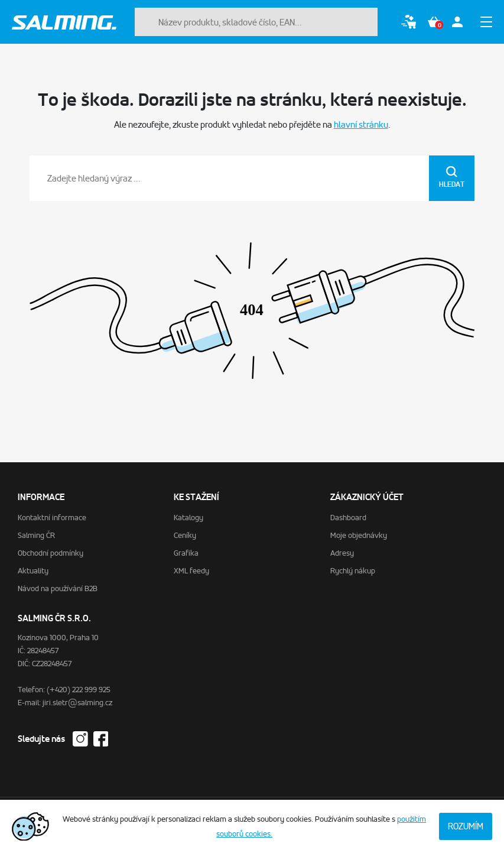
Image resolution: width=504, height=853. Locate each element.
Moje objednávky (359, 535)
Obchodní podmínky (51, 553)
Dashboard (348, 518)
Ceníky (185, 535)
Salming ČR (36, 535)
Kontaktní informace (52, 518)
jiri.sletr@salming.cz (77, 703)
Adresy (342, 553)
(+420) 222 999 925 (79, 690)
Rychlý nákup (353, 571)
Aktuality (33, 571)
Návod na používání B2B (58, 588)
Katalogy (188, 518)
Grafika (186, 553)
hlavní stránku (361, 124)
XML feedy (191, 571)
